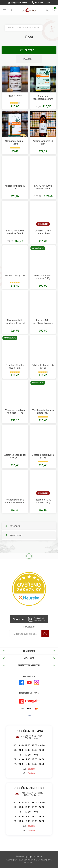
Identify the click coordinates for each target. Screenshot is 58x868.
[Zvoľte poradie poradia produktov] (29, 59)
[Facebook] (22, 682)
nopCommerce (35, 856)
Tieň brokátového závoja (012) (15, 367)
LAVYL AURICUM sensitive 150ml (43, 187)
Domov (12, 28)
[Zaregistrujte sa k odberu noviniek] (25, 634)
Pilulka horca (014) (15, 276)
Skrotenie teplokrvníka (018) (43, 456)
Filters (29, 50)
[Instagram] (37, 682)
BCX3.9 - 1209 (15, 96)
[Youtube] (29, 682)
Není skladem (43, 224)
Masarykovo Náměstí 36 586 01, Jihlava (29, 737)
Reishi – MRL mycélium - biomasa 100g (43, 323)
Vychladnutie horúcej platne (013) (43, 411)
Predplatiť (45, 634)
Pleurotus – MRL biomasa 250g (43, 277)
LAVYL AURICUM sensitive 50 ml (15, 232)
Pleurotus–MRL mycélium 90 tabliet (15, 322)
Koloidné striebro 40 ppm (15, 187)
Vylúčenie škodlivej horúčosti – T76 (15, 411)
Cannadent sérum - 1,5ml (15, 142)
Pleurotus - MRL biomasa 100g (43, 501)
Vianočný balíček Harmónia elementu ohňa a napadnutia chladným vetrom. (15, 504)
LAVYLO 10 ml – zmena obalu (43, 232)
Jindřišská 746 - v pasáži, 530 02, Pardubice (29, 794)
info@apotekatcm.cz (18, 3)
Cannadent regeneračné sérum (43, 98)
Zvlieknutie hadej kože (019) (43, 367)
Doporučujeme (38, 248)
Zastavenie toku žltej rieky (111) (15, 456)
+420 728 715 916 (41, 3)
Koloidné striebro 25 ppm (43, 142)
